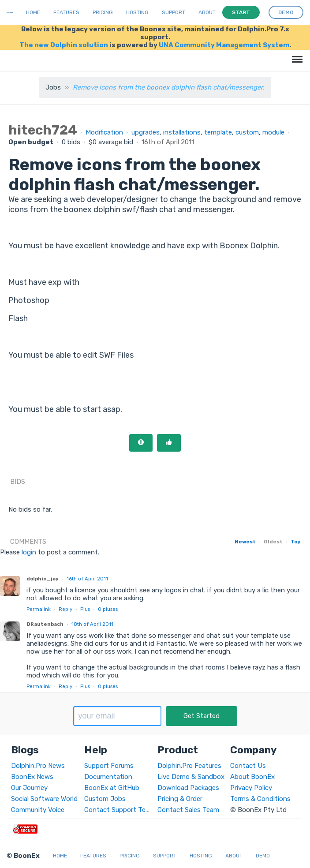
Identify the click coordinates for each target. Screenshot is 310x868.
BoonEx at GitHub (112, 788)
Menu (296, 55)
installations (182, 132)
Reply (65, 609)
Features (66, 12)
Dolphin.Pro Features (189, 766)
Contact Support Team (120, 810)
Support (174, 12)
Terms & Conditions (260, 799)
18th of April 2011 (92, 624)
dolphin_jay (43, 579)
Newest (245, 542)
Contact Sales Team (188, 810)
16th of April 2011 (87, 579)
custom (247, 132)
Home (33, 12)
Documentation (108, 777)
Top (295, 542)
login (29, 552)
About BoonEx (252, 777)
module (273, 132)
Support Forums (109, 766)
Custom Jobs (105, 799)
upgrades (146, 132)
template (218, 132)
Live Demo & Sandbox (191, 777)
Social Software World (44, 799)
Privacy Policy (251, 788)
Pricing (103, 12)
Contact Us (248, 766)
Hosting (137, 12)
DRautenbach (45, 624)
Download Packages (188, 788)
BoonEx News (32, 777)
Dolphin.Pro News (38, 766)
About (207, 12)
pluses (108, 609)
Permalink (39, 609)
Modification (104, 132)
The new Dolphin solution (64, 45)
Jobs (53, 87)
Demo (263, 856)
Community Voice (38, 810)
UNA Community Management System (224, 45)
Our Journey (29, 788)
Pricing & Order (180, 799)
